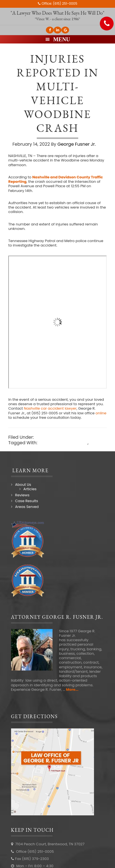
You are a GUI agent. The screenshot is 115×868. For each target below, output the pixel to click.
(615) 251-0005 (65, 3)
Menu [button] (62, 39)
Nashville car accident (63, 443)
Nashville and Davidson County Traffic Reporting (56, 179)
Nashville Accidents (56, 437)
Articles (30, 489)
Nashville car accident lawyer (41, 448)
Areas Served (27, 507)
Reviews (22, 495)
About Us (23, 485)
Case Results (27, 501)
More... (72, 689)
